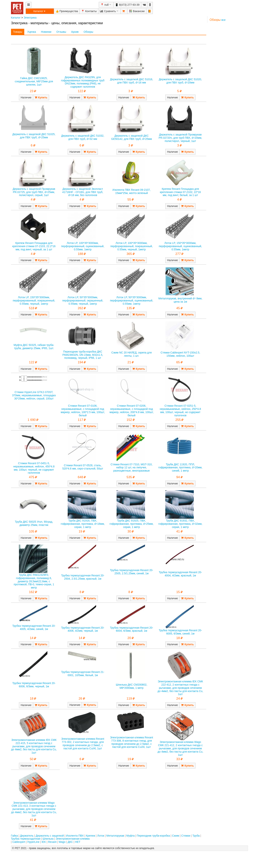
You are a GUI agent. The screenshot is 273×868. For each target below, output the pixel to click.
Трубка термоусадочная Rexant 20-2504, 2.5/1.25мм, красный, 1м (83, 577)
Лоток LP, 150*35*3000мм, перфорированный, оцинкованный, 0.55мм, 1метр (180, 246)
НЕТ (78, 842)
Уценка (32, 32)
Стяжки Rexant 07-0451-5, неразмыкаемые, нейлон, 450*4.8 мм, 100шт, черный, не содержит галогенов (34, 468)
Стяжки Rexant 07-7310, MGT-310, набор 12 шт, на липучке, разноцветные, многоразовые (131, 468)
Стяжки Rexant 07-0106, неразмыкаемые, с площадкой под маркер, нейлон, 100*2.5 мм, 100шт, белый (83, 410)
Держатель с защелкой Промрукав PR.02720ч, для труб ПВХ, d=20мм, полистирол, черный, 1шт (180, 138)
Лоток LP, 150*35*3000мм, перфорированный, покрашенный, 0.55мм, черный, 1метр (34, 300)
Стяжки (186, 836)
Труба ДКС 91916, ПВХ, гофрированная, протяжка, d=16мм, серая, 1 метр (83, 524)
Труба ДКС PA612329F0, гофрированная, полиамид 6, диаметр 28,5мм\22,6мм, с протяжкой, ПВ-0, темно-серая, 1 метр (34, 581)
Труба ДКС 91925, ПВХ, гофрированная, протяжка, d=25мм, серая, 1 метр (132, 524)
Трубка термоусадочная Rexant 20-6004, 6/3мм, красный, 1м (132, 629)
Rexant (52, 842)
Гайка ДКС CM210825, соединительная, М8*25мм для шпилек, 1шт (34, 81)
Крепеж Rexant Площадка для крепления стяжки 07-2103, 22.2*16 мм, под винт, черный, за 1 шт (34, 246)
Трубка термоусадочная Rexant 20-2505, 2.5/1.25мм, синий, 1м (132, 572)
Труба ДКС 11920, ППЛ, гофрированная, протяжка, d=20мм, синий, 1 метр (180, 468)
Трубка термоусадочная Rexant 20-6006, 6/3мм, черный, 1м (34, 685)
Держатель (27, 836)
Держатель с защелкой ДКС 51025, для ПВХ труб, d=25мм (34, 136)
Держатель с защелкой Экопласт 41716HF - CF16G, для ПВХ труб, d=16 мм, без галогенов (83, 192)
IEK (44, 842)
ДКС (70, 842)
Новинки (46, 32)
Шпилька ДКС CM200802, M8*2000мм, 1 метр (132, 686)
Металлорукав (115, 836)
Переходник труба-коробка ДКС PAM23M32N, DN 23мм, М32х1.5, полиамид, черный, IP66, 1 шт (83, 355)
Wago (62, 842)
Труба (196, 836)
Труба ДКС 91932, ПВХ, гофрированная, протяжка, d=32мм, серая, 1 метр (180, 524)
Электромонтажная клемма (73, 839)
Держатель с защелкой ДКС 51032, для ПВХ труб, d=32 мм (83, 137)
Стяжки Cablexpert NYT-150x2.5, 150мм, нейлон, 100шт (180, 354)
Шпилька (48, 839)
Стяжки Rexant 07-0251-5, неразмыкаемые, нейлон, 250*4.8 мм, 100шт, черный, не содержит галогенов (180, 410)
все (224, 20)
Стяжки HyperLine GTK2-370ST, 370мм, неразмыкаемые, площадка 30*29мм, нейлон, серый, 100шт (34, 395)
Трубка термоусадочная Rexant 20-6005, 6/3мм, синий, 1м (180, 632)
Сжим (175, 836)
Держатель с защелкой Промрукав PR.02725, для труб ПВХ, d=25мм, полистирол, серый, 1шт (34, 192)
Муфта (130, 836)
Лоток (101, 836)
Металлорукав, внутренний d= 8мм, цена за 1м (180, 300)
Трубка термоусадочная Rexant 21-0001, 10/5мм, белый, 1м (83, 674)
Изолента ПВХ (75, 836)
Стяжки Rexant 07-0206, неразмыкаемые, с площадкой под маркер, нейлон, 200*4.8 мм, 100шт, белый (132, 410)
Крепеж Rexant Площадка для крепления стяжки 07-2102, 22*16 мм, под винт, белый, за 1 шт (180, 192)
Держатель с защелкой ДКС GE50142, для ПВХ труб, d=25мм (132, 137)
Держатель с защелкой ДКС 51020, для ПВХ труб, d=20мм (180, 81)
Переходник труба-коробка (153, 836)
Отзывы (61, 32)
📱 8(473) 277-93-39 (127, 5)
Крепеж (90, 836)
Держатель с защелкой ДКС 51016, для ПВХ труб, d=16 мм (131, 81)
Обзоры (88, 32)
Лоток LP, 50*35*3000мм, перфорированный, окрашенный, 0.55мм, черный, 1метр (83, 300)
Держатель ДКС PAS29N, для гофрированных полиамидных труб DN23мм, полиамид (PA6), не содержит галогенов (83, 82)
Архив (75, 32)
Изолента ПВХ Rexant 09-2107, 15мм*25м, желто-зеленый (131, 191)
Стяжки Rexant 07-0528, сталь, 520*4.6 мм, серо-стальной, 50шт (83, 467)
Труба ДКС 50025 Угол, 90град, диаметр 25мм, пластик (34, 523)
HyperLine (33, 842)
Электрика (30, 18)
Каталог (16, 18)
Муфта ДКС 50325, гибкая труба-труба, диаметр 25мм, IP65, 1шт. (34, 347)
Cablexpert (19, 842)
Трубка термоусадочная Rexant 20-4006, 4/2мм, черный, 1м (83, 629)
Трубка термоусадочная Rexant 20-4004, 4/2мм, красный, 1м (180, 574)
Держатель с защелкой (50, 836)
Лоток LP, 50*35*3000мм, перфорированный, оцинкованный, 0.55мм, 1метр (132, 300)
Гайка (15, 836)
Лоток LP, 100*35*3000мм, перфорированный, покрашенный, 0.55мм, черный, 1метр (131, 246)
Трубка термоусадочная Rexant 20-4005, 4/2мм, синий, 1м (34, 627)
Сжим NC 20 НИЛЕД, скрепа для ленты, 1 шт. (132, 354)
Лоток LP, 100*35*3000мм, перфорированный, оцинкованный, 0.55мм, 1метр (83, 246)
